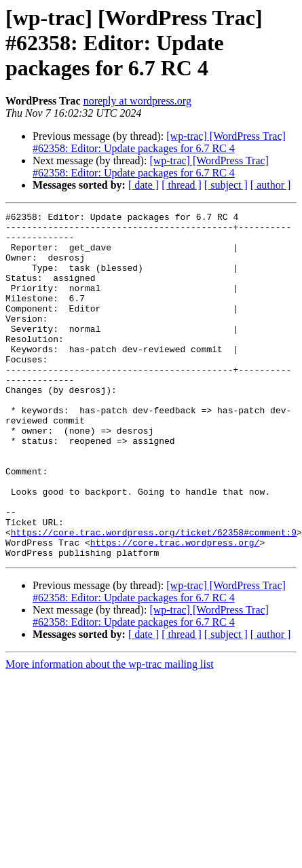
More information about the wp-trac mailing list (110, 733)
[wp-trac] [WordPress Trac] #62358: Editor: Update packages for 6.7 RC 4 (159, 142)
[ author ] (271, 185)
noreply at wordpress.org (137, 101)
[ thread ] (182, 185)
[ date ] (144, 185)
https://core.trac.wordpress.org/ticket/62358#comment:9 (154, 597)
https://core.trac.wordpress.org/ (175, 609)
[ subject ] (226, 185)
